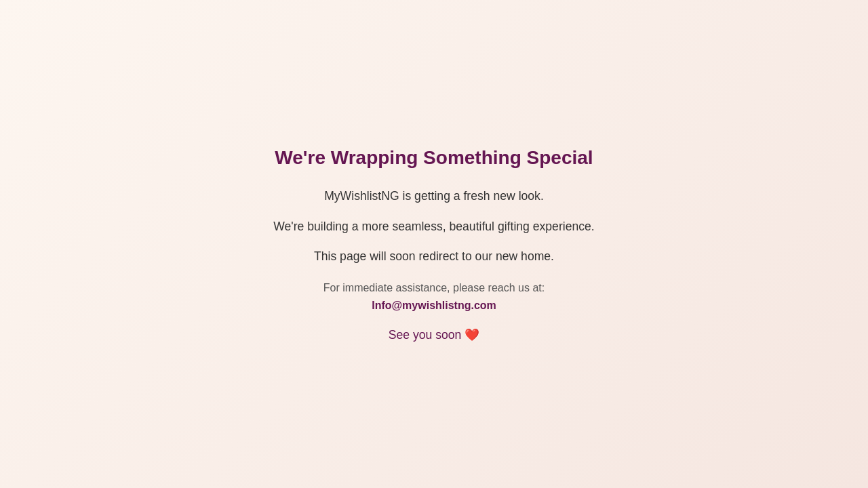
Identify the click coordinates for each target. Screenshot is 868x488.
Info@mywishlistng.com (434, 305)
